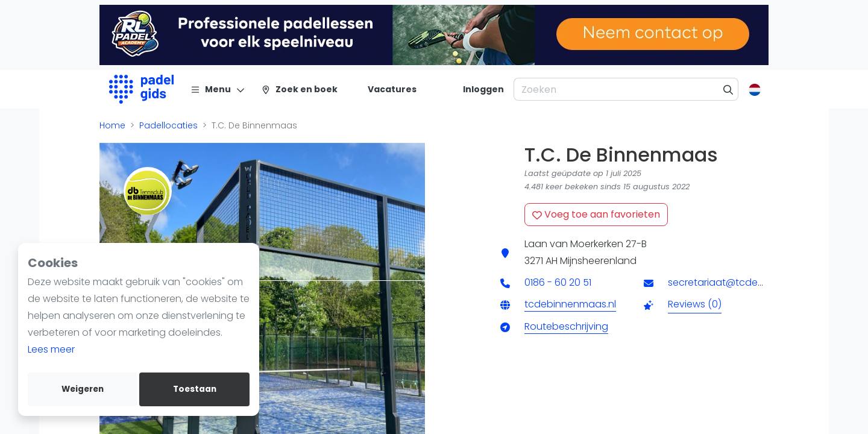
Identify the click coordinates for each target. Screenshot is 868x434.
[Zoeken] (728, 89)
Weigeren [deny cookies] (83, 389)
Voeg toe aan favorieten (596, 214)
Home (112, 125)
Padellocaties (168, 125)
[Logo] (141, 89)
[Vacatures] (385, 89)
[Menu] (218, 89)
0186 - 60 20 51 (558, 282)
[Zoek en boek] (299, 89)
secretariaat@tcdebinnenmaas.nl (747, 282)
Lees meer (51, 349)
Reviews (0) (695, 304)
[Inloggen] (483, 89)
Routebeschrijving (566, 326)
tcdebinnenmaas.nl (570, 304)
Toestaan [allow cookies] (195, 389)
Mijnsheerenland (598, 261)
